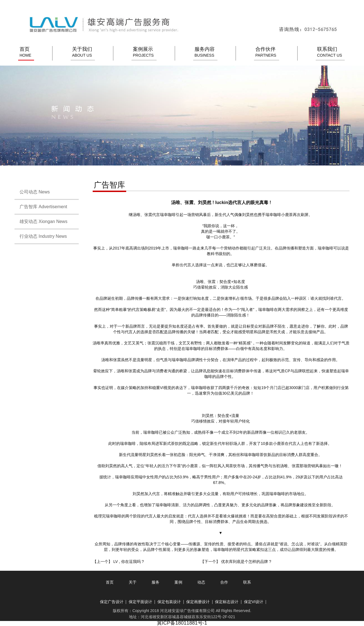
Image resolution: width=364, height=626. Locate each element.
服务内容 (205, 52)
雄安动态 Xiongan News (41, 221)
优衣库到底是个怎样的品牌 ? (246, 562)
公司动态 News (32, 192)
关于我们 (82, 52)
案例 (178, 582)
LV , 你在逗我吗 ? (129, 562)
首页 (25, 52)
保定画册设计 (198, 602)
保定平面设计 (140, 602)
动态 (201, 582)
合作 (224, 582)
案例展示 (143, 52)
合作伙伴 (266, 52)
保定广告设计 (112, 602)
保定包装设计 (169, 602)
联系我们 (330, 52)
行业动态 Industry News (41, 236)
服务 (155, 582)
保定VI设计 (254, 602)
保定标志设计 (227, 602)
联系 (247, 582)
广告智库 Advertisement (41, 207)
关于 (133, 582)
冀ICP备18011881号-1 (182, 623)
